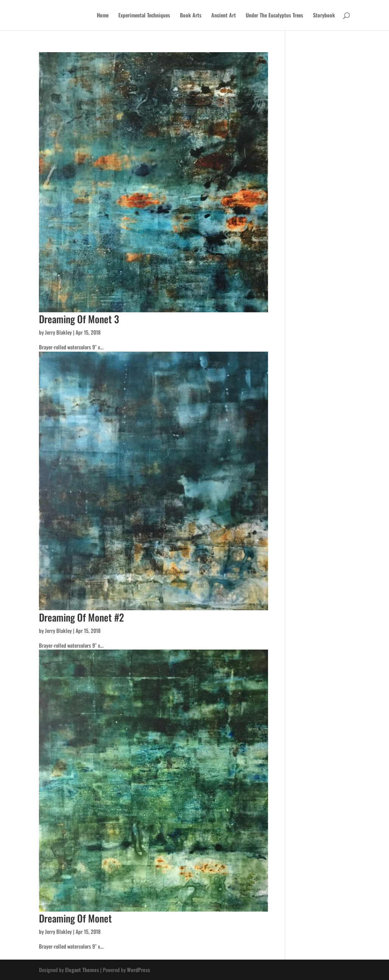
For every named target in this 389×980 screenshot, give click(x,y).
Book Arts (191, 16)
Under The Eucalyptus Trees (274, 16)
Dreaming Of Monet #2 (81, 617)
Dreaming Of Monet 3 (79, 319)
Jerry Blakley (58, 332)
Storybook (324, 16)
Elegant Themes (82, 970)
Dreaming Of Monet (75, 918)
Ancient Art (224, 16)
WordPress (139, 970)
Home (103, 16)
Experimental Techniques (144, 16)
